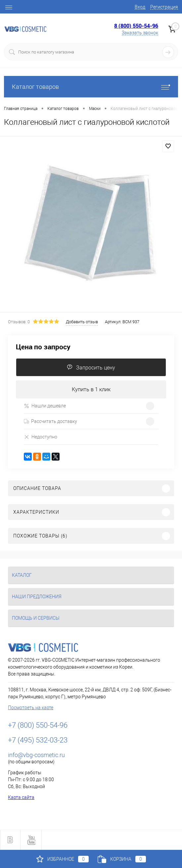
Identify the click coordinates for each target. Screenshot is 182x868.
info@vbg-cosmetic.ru (36, 755)
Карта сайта (21, 797)
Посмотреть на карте (31, 708)
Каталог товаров (91, 87)
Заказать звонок (140, 33)
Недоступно (41, 437)
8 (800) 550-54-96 (136, 26)
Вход (140, 7)
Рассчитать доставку (50, 421)
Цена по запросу (43, 347)
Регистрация (164, 7)
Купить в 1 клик (91, 389)
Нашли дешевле (45, 406)
